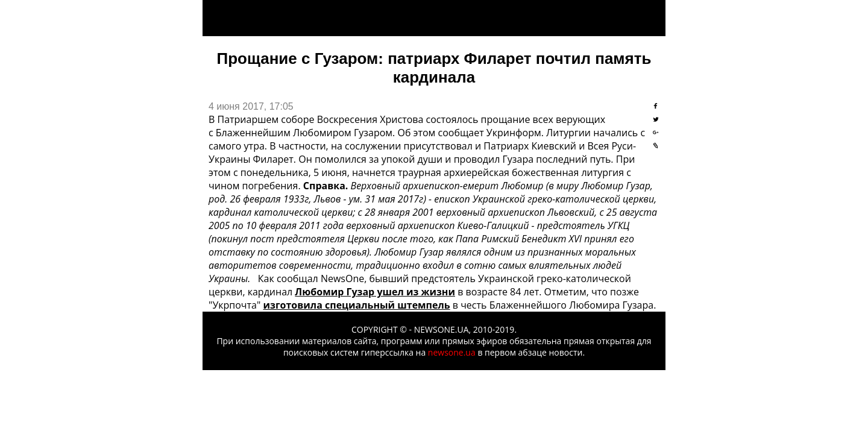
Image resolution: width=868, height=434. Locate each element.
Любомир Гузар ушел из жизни (375, 292)
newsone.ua (452, 352)
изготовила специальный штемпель (357, 305)
